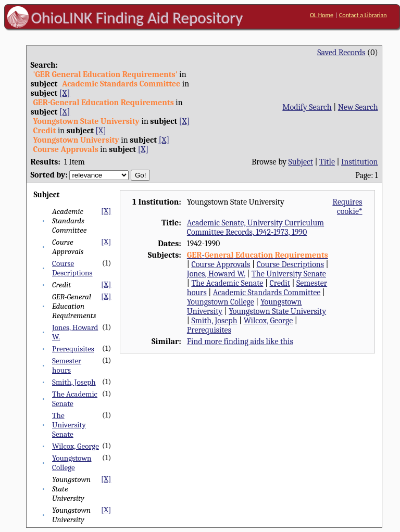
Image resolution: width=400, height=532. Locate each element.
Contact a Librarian (363, 15)
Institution (360, 162)
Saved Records (341, 53)
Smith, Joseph (74, 382)
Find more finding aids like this (240, 341)
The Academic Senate (227, 283)
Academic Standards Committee (267, 293)
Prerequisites (73, 349)
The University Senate (69, 425)
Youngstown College (72, 463)
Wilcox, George (76, 446)
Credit (280, 283)
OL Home (322, 15)
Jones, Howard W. (216, 274)
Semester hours (67, 365)
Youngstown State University (277, 311)
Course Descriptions (72, 268)
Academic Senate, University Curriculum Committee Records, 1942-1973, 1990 (255, 227)
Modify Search (307, 107)
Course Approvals (221, 264)
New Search (358, 107)
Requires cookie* (347, 207)
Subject (301, 162)
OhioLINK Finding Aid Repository (137, 18)
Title (327, 162)
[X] (65, 93)
